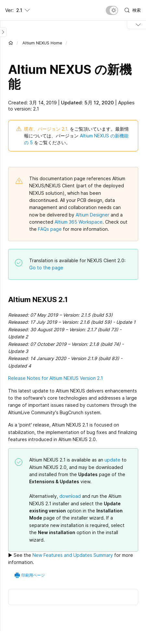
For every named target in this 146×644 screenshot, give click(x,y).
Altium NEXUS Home (42, 43)
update (112, 460)
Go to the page (46, 268)
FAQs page (50, 229)
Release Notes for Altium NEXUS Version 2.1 (55, 378)
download (70, 496)
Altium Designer (92, 215)
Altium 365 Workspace (79, 222)
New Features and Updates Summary (73, 555)
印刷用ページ (33, 575)
